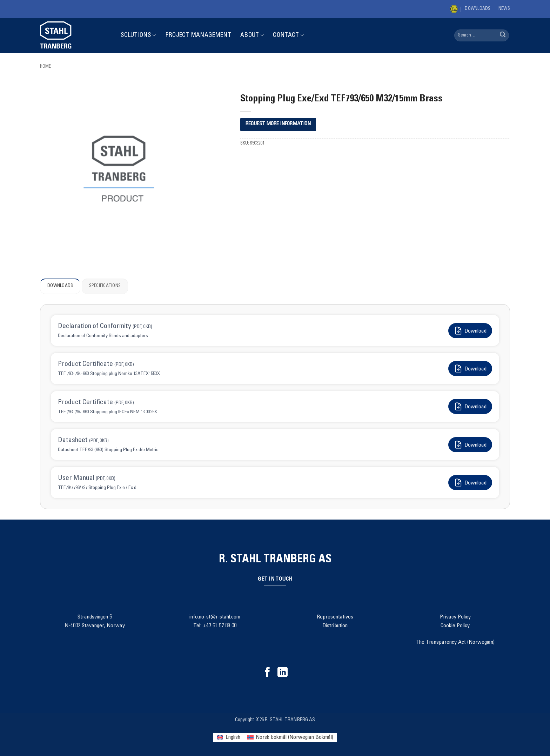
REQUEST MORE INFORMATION (278, 124)
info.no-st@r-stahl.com (215, 617)
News (504, 9)
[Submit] (503, 35)
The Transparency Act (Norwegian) (455, 642)
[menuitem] (228, 738)
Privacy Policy (455, 617)
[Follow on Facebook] (267, 673)
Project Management (198, 35)
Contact (288, 35)
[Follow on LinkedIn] (283, 673)
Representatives (335, 617)
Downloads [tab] (60, 286)
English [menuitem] (233, 737)
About (252, 35)
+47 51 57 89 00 (220, 626)
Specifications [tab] (105, 286)
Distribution (335, 626)
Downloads (478, 9)
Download (470, 331)
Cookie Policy (455, 626)
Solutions (138, 35)
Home (45, 67)
